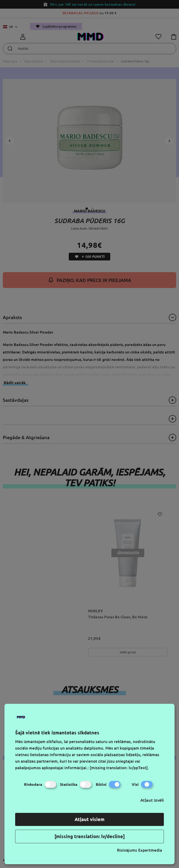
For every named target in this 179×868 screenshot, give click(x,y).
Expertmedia (150, 850)
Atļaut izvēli (152, 800)
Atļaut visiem (89, 819)
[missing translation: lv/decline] (90, 836)
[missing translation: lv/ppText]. (119, 768)
